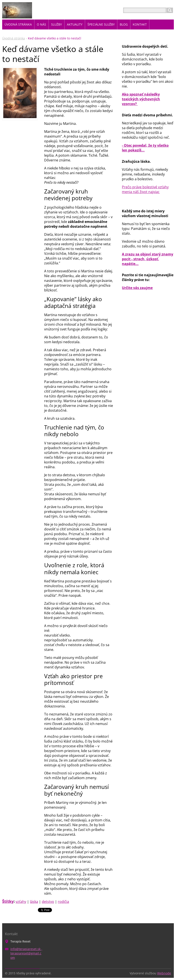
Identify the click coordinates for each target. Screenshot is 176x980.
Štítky (8, 901)
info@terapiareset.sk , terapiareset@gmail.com (26, 953)
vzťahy (21, 902)
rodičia (63, 902)
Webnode (164, 973)
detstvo (48, 902)
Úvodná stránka (14, 38)
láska (34, 902)
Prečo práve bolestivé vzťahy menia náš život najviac (145, 189)
